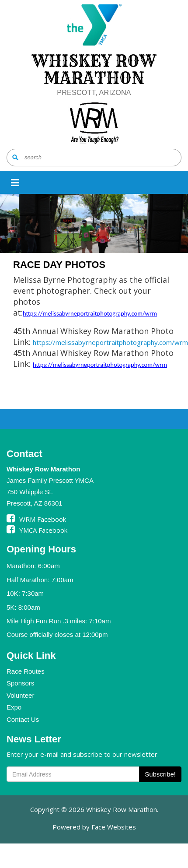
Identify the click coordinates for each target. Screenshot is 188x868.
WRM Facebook (36, 519)
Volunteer (20, 695)
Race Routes (26, 671)
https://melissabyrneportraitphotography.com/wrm (90, 313)
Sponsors (20, 683)
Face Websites (114, 827)
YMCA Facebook (37, 530)
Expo (14, 707)
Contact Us (23, 719)
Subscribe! (160, 774)
